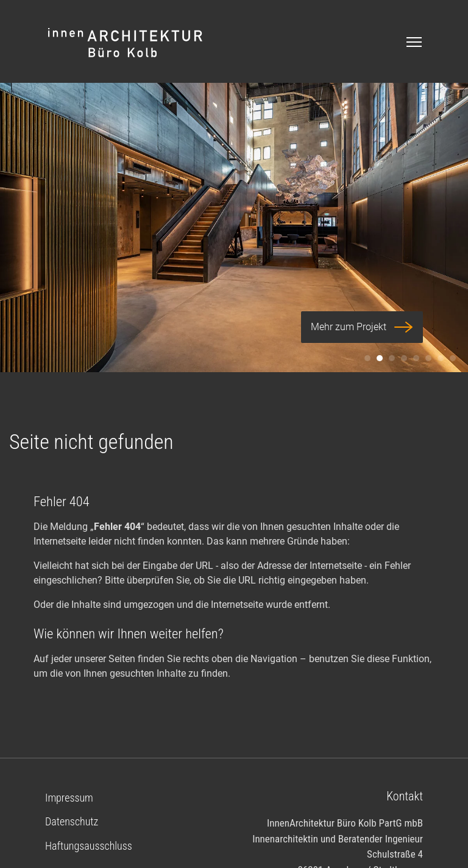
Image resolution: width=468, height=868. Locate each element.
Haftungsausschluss (89, 846)
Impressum (69, 798)
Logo (126, 43)
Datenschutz (72, 821)
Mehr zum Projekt (362, 327)
